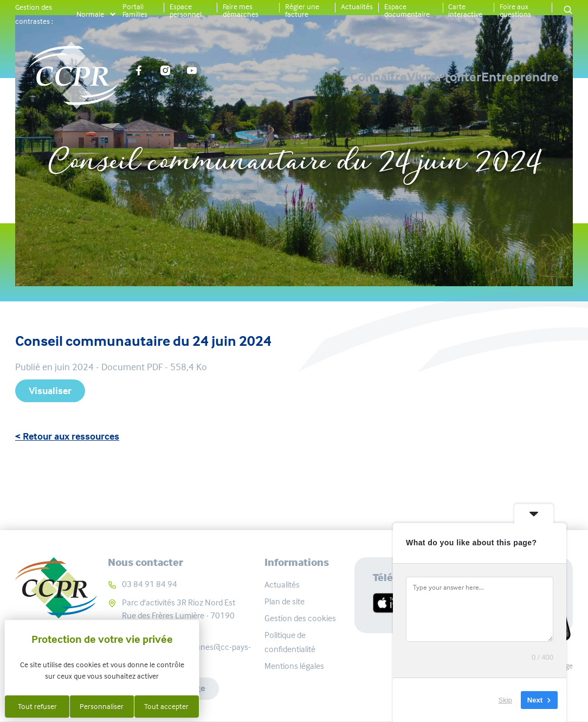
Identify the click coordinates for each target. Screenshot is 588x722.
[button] (568, 11)
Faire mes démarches (241, 10)
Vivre (346, 77)
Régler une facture (302, 10)
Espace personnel (186, 10)
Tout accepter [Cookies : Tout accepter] (166, 706)
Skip (505, 700)
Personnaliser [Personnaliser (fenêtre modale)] (102, 706)
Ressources (312, 126)
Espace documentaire (407, 10)
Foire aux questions (515, 10)
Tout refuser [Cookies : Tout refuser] (37, 706)
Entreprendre (520, 77)
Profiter (421, 77)
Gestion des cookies (300, 618)
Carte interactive (465, 10)
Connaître (265, 77)
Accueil (249, 126)
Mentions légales (294, 666)
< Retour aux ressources (67, 436)
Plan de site (285, 601)
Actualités (357, 7)
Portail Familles (135, 10)
